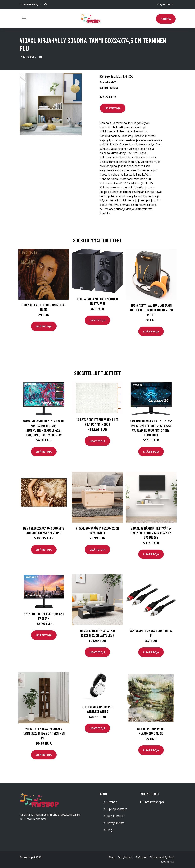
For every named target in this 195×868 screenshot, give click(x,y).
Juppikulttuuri (115, 816)
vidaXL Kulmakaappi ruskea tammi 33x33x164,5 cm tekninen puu (44, 733)
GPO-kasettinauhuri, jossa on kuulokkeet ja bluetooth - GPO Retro (151, 310)
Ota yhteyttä (126, 857)
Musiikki (29, 57)
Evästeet (141, 857)
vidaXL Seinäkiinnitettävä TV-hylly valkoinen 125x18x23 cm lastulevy (151, 533)
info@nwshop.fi (164, 4)
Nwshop (112, 802)
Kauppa (166, 19)
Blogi (110, 830)
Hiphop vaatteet (117, 809)
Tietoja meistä (115, 823)
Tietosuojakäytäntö (162, 857)
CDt (40, 57)
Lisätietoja (113, 108)
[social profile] (45, 5)
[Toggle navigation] (24, 18)
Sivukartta (168, 862)
